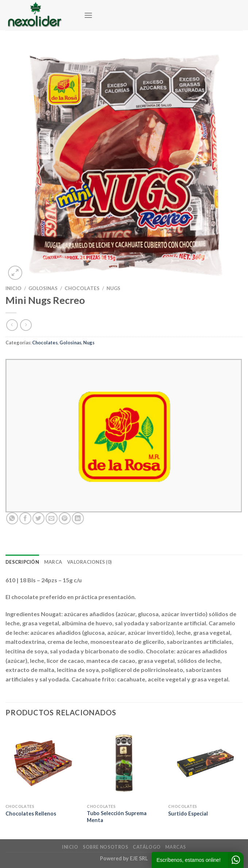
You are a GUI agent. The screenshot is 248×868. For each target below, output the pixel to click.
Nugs (113, 288)
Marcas (176, 847)
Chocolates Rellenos (31, 814)
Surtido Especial (188, 814)
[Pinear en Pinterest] (65, 518)
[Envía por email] (52, 518)
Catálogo (147, 847)
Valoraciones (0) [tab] (89, 562)
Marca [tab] (53, 562)
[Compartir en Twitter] (38, 518)
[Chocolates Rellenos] (43, 763)
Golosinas (43, 288)
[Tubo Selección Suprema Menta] (124, 763)
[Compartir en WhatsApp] (12, 518)
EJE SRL (139, 858)
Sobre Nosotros (106, 847)
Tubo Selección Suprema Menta (117, 817)
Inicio (13, 288)
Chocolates (82, 288)
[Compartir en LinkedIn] (78, 518)
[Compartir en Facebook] (25, 518)
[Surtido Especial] (205, 763)
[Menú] (88, 15)
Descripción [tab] (22, 562)
